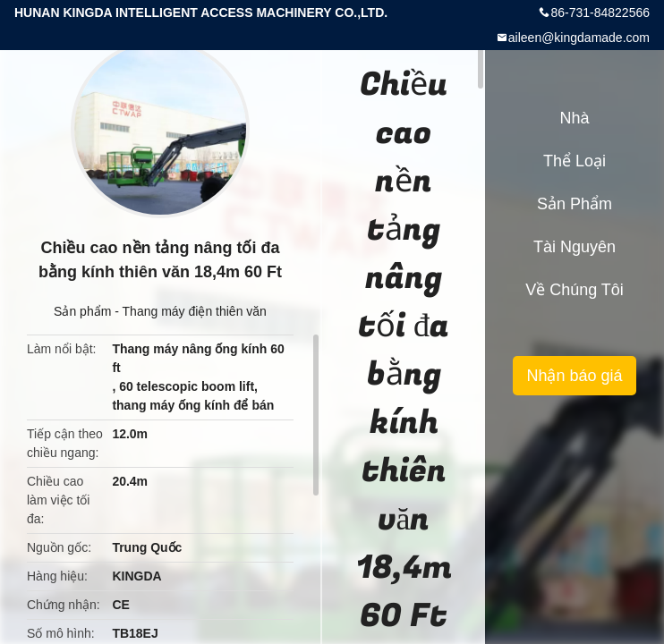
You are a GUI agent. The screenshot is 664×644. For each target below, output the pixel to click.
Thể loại (575, 161)
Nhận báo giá (574, 376)
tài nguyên (575, 247)
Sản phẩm (82, 311)
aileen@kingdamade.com (579, 38)
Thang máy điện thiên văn (195, 311)
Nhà (574, 118)
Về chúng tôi (575, 290)
